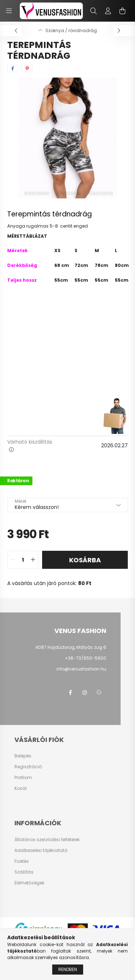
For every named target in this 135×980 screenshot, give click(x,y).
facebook (70, 693)
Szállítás (24, 872)
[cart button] (122, 11)
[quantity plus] (33, 560)
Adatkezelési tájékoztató (41, 851)
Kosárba (85, 560)
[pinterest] (27, 69)
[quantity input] (23, 560)
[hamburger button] (9, 11)
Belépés (23, 756)
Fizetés (22, 861)
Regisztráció (28, 767)
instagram (85, 693)
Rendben (68, 974)
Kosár (21, 788)
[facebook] (13, 69)
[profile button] (108, 11)
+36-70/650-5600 (85, 658)
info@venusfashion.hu (81, 669)
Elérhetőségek (29, 883)
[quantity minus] (13, 560)
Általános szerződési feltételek (47, 840)
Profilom (23, 778)
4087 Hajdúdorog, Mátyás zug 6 (71, 647)
